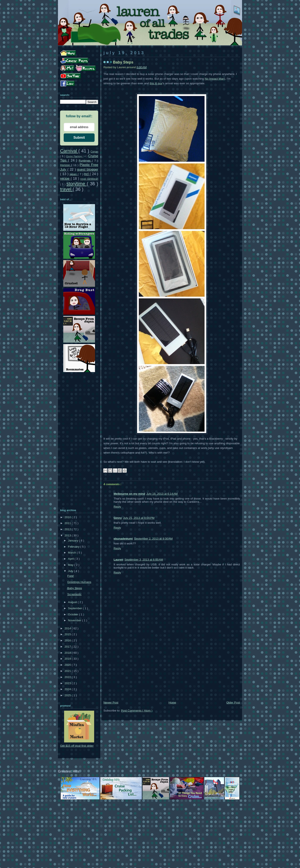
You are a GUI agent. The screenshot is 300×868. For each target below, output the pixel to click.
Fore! (71, 576)
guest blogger (88, 169)
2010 (68, 517)
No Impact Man (215, 79)
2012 (68, 529)
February (74, 547)
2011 (68, 523)
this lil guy (156, 83)
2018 (68, 653)
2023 (68, 683)
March (72, 553)
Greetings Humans (79, 582)
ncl (87, 174)
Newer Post (111, 703)
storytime (77, 184)
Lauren (118, 560)
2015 (68, 634)
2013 (68, 535)
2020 (68, 665)
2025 (68, 695)
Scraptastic (74, 594)
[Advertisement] (172, 669)
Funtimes (85, 161)
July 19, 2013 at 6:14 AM (162, 494)
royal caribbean (89, 179)
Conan (94, 152)
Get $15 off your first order (77, 746)
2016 (68, 640)
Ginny (118, 518)
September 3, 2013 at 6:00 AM (144, 560)
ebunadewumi (123, 539)
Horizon (66, 165)
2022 (68, 677)
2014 (68, 628)
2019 (68, 659)
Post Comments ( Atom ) (137, 711)
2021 (68, 671)
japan (74, 174)
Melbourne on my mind (129, 494)
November (75, 620)
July (71, 571)
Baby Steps (75, 588)
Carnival (69, 151)
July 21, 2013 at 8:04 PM (139, 518)
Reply (117, 507)
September (75, 608)
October (73, 614)
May (71, 565)
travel (66, 189)
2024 (68, 689)
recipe (65, 179)
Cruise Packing (74, 156)
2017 (68, 647)
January (73, 541)
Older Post (233, 703)
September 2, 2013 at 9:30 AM (153, 539)
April (71, 559)
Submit (79, 138)
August (73, 602)
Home (172, 703)
